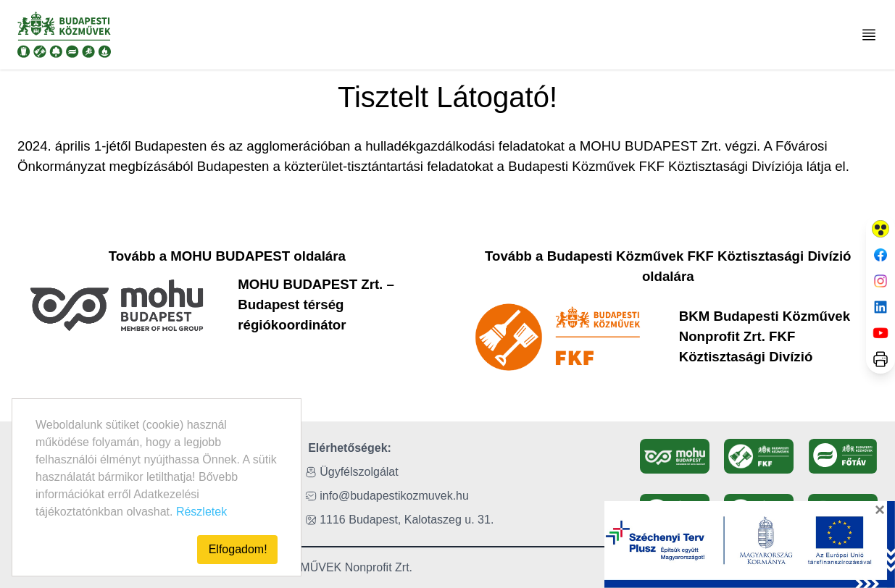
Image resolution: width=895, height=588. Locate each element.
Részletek (201, 512)
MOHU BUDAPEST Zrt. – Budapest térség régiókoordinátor (316, 304)
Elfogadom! (238, 549)
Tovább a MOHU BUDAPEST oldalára (227, 256)
